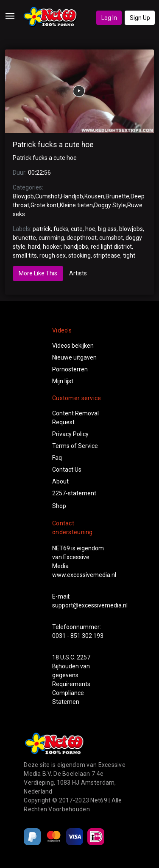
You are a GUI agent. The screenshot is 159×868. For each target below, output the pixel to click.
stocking (79, 255)
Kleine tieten (76, 205)
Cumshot (47, 196)
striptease (107, 255)
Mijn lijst (63, 381)
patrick (42, 229)
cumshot (111, 238)
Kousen (94, 196)
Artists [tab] (78, 273)
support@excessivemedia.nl (90, 605)
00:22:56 (39, 173)
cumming (51, 238)
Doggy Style (110, 205)
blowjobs (131, 229)
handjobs (76, 247)
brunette (24, 238)
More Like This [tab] (38, 273)
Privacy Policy (70, 434)
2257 (84, 657)
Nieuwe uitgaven (74, 357)
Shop (59, 506)
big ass (107, 229)
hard (34, 247)
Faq (57, 458)
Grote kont (45, 205)
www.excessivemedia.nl (84, 575)
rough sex (53, 255)
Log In (109, 18)
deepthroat (82, 238)
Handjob (72, 196)
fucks (61, 229)
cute (77, 229)
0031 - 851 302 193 (78, 636)
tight (129, 255)
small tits (25, 255)
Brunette (117, 196)
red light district (111, 247)
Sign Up (140, 18)
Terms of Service (75, 446)
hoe (90, 229)
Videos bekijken (73, 346)
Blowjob (23, 196)
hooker (52, 247)
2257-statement (74, 493)
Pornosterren (70, 369)
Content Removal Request (75, 418)
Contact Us (67, 470)
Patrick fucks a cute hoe (53, 145)
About (60, 481)
